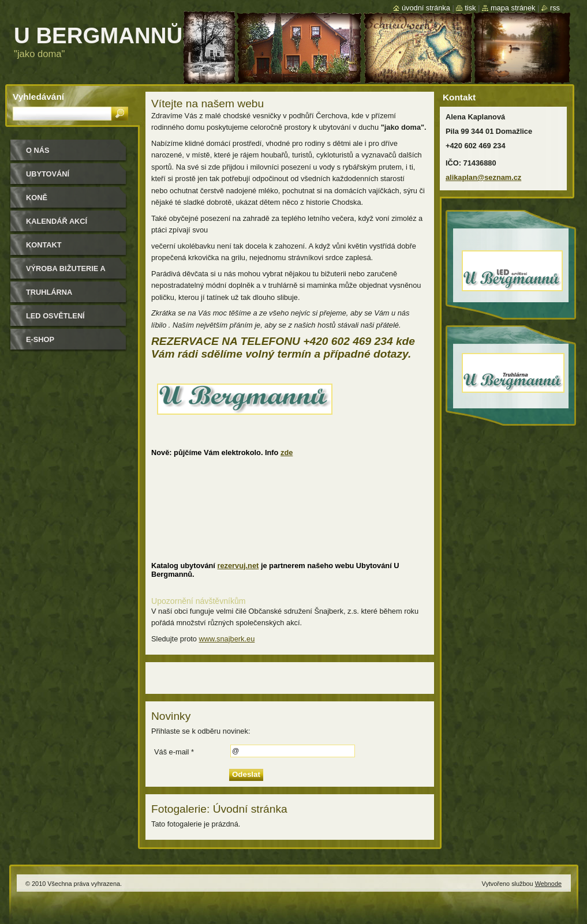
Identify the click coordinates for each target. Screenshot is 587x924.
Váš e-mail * (174, 752)
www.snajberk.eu (227, 639)
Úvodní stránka (426, 8)
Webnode (548, 884)
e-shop (40, 339)
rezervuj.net (238, 566)
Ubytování (48, 174)
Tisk (470, 8)
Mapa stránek (513, 8)
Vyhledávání (38, 97)
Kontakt (44, 245)
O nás (38, 150)
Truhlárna (49, 292)
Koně (37, 198)
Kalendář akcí (57, 221)
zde (287, 452)
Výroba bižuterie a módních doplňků (66, 273)
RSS (555, 8)
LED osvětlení (55, 316)
